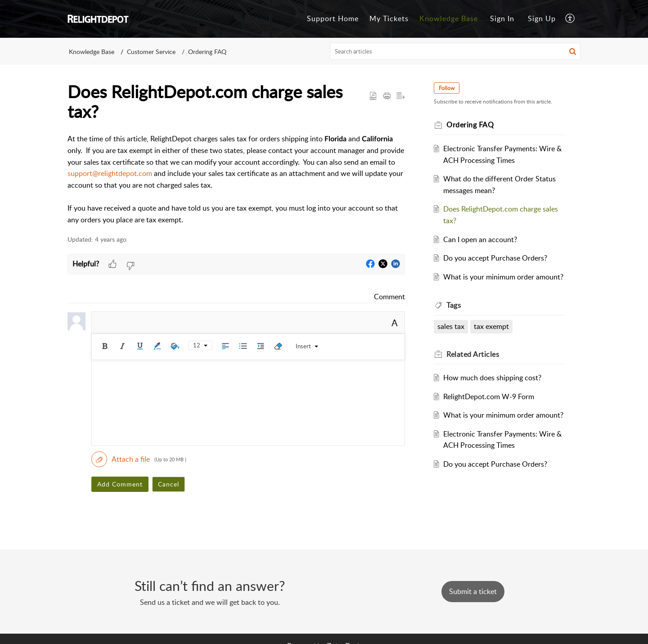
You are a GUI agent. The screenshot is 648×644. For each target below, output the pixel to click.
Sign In (502, 18)
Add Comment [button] (120, 484)
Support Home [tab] (333, 18)
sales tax (451, 326)
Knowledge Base (92, 52)
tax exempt (491, 326)
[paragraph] (236, 180)
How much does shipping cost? (492, 378)
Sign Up (542, 18)
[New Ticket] (473, 591)
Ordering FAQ (207, 52)
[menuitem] (502, 19)
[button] (570, 19)
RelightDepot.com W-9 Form (489, 396)
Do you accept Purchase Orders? (495, 258)
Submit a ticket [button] (473, 591)
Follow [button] (447, 88)
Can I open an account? (480, 239)
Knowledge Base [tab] (449, 18)
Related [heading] (473, 354)
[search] (455, 51)
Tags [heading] (454, 305)
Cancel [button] (169, 484)
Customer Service (151, 52)
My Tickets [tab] (389, 18)
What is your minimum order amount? (503, 277)
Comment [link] (389, 297)
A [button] (395, 323)
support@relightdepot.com (110, 173)
